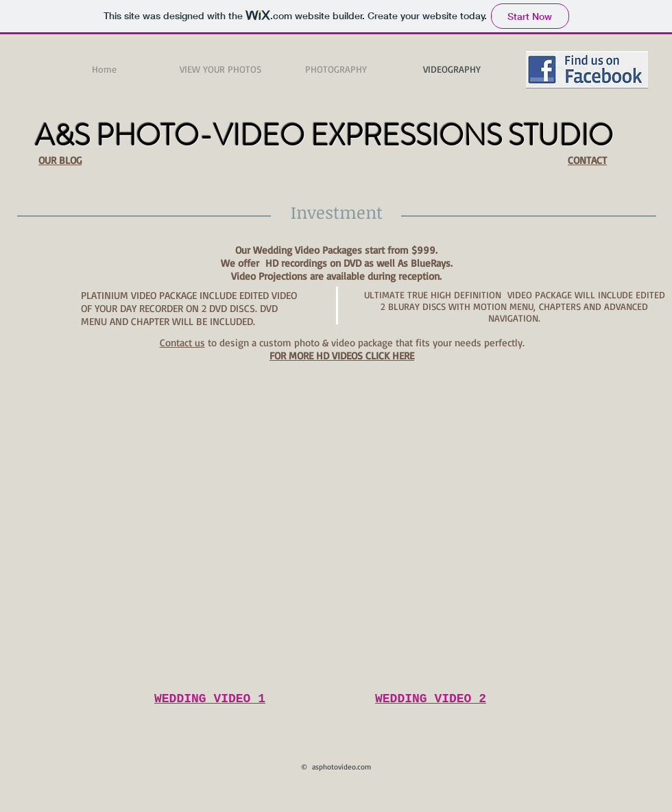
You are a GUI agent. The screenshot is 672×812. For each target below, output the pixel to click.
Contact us (182, 343)
